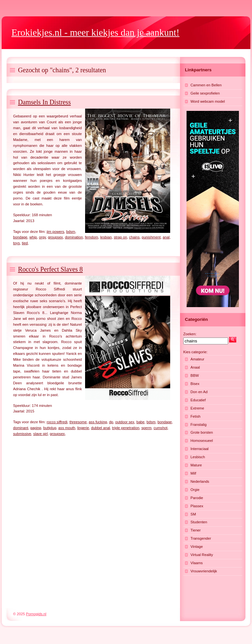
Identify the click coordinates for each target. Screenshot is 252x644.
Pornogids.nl (36, 614)
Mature (196, 465)
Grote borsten (202, 432)
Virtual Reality (202, 555)
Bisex (195, 384)
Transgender (201, 538)
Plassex (197, 506)
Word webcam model (208, 101)
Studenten (199, 522)
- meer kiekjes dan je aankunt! (95, 32)
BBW (195, 375)
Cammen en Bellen (206, 85)
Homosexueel (202, 441)
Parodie (197, 498)
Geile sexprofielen (205, 93)
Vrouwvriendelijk (204, 571)
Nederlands (200, 481)
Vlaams (197, 563)
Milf (193, 473)
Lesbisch (198, 457)
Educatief (198, 400)
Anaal (195, 367)
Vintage (197, 547)
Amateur (197, 359)
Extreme (197, 408)
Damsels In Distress (44, 102)
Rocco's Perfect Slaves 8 (50, 269)
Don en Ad (199, 392)
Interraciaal (199, 449)
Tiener (196, 530)
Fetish (195, 416)
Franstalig (198, 425)
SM (193, 514)
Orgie (195, 490)
